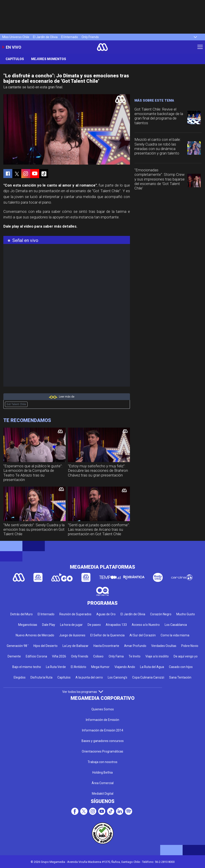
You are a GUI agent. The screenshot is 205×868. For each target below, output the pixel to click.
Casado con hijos (181, 667)
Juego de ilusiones (72, 635)
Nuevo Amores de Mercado (35, 635)
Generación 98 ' (18, 646)
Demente (14, 656)
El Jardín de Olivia (45, 37)
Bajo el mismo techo (27, 667)
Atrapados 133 (116, 625)
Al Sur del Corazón (143, 635)
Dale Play (49, 625)
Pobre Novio (190, 646)
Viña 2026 (59, 656)
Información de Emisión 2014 (103, 730)
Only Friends (90, 37)
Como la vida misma (175, 635)
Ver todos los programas (83, 692)
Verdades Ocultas (164, 646)
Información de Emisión (102, 720)
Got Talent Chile (16, 404)
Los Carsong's (118, 677)
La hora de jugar (71, 625)
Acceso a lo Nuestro (146, 625)
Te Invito (135, 656)
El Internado (70, 37)
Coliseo (98, 656)
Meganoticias (28, 625)
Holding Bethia (102, 772)
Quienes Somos (103, 709)
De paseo (94, 625)
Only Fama (116, 656)
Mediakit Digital (103, 794)
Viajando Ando (125, 667)
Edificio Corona (36, 656)
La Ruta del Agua (152, 667)
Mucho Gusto (186, 614)
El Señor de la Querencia (107, 635)
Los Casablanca (176, 625)
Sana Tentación (180, 677)
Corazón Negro (161, 614)
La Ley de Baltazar (76, 646)
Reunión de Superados (75, 614)
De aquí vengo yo (186, 656)
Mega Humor (100, 667)
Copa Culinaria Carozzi (148, 677)
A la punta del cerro (89, 677)
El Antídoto (79, 667)
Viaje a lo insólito (157, 656)
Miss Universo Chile (16, 37)
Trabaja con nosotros (102, 762)
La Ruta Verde (56, 667)
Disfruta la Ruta (41, 677)
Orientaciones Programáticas (102, 751)
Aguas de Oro (106, 614)
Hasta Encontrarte (106, 646)
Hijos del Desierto (45, 646)
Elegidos (20, 677)
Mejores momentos (49, 59)
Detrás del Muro (22, 614)
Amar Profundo (135, 646)
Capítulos (15, 59)
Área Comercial (103, 783)
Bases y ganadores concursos (103, 741)
